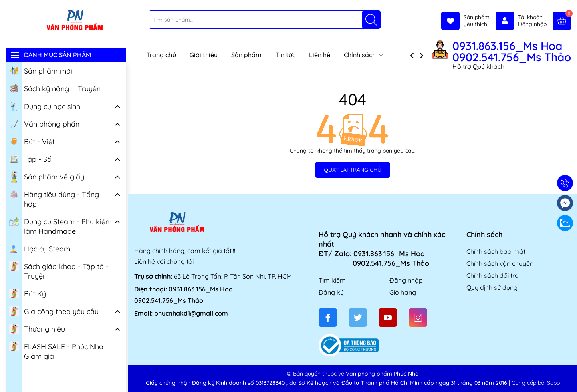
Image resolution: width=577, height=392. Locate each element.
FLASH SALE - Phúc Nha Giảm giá (56, 351)
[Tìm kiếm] (371, 20)
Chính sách (364, 55)
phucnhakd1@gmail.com (191, 313)
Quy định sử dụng (492, 287)
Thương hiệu (37, 328)
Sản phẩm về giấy (47, 177)
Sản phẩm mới (41, 70)
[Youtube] (388, 318)
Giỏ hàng (403, 292)
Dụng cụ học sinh (45, 106)
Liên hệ (320, 55)
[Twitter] (358, 318)
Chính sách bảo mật (496, 251)
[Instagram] (418, 318)
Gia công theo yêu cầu (54, 311)
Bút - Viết (32, 141)
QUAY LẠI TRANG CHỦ (353, 170)
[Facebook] (328, 318)
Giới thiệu (204, 55)
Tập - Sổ (30, 159)
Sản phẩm (246, 55)
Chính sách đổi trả (493, 275)
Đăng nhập (406, 280)
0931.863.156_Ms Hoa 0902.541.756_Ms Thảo (512, 52)
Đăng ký (331, 292)
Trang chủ (161, 55)
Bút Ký (28, 293)
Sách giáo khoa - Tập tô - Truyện (59, 271)
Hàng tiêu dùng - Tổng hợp (54, 199)
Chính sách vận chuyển (500, 263)
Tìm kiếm (332, 280)
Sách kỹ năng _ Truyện (55, 88)
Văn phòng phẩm (45, 123)
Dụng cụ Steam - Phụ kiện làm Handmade (59, 226)
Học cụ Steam (40, 248)
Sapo (553, 383)
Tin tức (285, 55)
